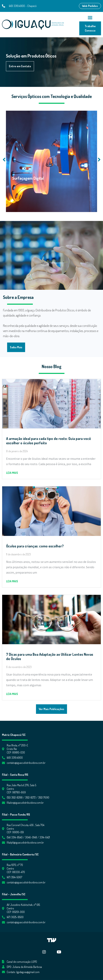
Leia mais (12, 473)
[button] (90, 6)
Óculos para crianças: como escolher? (35, 546)
